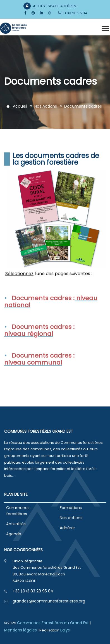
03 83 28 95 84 (73, 13)
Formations (71, 508)
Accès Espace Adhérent (51, 6)
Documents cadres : (43, 307)
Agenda (14, 534)
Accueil (16, 106)
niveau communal (33, 371)
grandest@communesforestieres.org (49, 601)
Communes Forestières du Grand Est (53, 623)
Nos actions (46, 106)
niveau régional (29, 342)
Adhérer (67, 528)
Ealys (65, 630)
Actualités (16, 524)
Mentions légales (21, 630)
